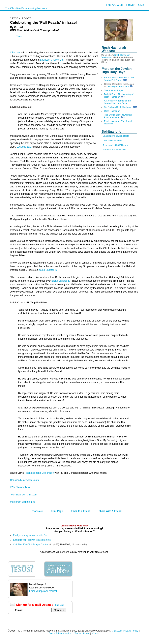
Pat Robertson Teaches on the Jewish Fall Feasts (119, 79)
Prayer (130, 5)
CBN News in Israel (112, 141)
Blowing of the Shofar (118, 87)
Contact (96, 634)
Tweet (19, 36)
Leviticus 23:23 (25, 147)
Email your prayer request (43, 591)
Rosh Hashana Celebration (39, 473)
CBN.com (15, 53)
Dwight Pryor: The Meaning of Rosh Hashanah (119, 96)
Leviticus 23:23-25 (20, 107)
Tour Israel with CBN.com (115, 145)
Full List (59, 605)
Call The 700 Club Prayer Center (31, 545)
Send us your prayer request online (32, 540)
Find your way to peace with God (31, 535)
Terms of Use (82, 634)
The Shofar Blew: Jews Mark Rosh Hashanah (118, 116)
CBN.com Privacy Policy (125, 631)
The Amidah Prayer (114, 90)
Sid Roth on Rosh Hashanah (118, 107)
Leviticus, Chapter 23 (51, 60)
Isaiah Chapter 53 (48, 270)
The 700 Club (114, 5)
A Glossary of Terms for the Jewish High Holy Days (117, 102)
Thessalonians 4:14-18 (102, 230)
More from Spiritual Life (114, 150)
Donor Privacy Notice (60, 634)
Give (141, 5)
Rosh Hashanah (112, 111)
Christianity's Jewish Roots (116, 136)
